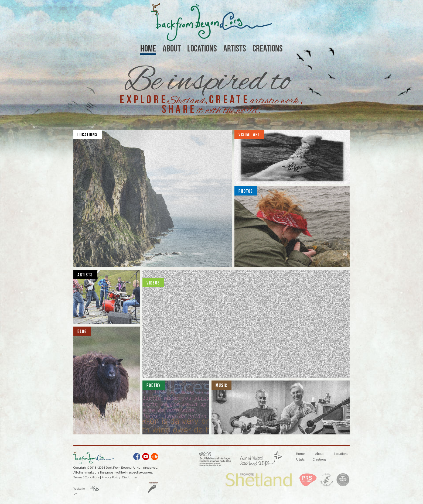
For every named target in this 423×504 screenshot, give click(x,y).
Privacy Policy (111, 477)
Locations (202, 48)
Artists (235, 48)
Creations (268, 48)
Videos (153, 283)
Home (148, 48)
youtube (146, 457)
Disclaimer (130, 477)
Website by (79, 490)
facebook (137, 457)
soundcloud (155, 457)
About (172, 48)
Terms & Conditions (86, 477)
